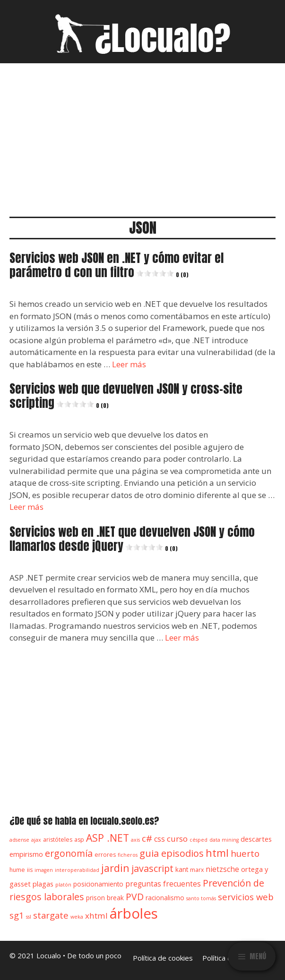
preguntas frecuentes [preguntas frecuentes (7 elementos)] (163, 884)
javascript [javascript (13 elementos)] (152, 868)
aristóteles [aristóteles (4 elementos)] (58, 840)
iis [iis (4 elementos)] (30, 870)
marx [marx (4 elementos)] (197, 870)
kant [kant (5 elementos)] (182, 870)
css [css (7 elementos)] (160, 839)
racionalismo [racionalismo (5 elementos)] (165, 898)
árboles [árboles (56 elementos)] (134, 913)
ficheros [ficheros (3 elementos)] (128, 855)
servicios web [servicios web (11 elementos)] (246, 897)
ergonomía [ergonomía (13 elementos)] (69, 853)
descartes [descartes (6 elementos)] (256, 839)
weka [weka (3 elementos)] (77, 917)
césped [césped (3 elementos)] (199, 840)
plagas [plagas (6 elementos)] (43, 884)
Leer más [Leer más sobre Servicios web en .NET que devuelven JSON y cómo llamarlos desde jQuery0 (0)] (182, 638)
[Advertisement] (142, 134)
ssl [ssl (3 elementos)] (29, 917)
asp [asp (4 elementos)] (79, 840)
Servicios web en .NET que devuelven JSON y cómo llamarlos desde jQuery (132, 539)
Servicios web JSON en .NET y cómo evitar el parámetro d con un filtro (117, 265)
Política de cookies (163, 958)
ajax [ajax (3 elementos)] (36, 840)
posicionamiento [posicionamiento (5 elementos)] (98, 884)
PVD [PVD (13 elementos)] (135, 897)
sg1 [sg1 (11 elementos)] (17, 915)
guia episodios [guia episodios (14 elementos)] (172, 853)
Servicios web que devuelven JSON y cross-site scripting (126, 396)
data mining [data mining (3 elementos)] (224, 840)
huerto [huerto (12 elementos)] (245, 853)
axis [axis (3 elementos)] (135, 840)
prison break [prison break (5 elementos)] (105, 898)
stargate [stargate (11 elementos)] (51, 915)
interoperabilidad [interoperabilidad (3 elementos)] (77, 870)
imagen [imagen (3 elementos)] (44, 870)
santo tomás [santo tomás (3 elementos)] (201, 898)
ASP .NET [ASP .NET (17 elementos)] (108, 838)
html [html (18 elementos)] (217, 853)
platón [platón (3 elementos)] (63, 885)
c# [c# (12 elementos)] (147, 838)
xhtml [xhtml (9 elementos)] (96, 916)
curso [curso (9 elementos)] (177, 839)
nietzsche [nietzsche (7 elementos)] (222, 869)
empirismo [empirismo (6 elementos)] (26, 854)
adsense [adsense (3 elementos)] (19, 840)
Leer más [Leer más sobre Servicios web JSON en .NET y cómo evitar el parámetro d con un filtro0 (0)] (129, 364)
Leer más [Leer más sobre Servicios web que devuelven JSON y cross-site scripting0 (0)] (26, 507)
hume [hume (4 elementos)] (17, 870)
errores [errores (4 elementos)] (105, 855)
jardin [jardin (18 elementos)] (115, 868)
